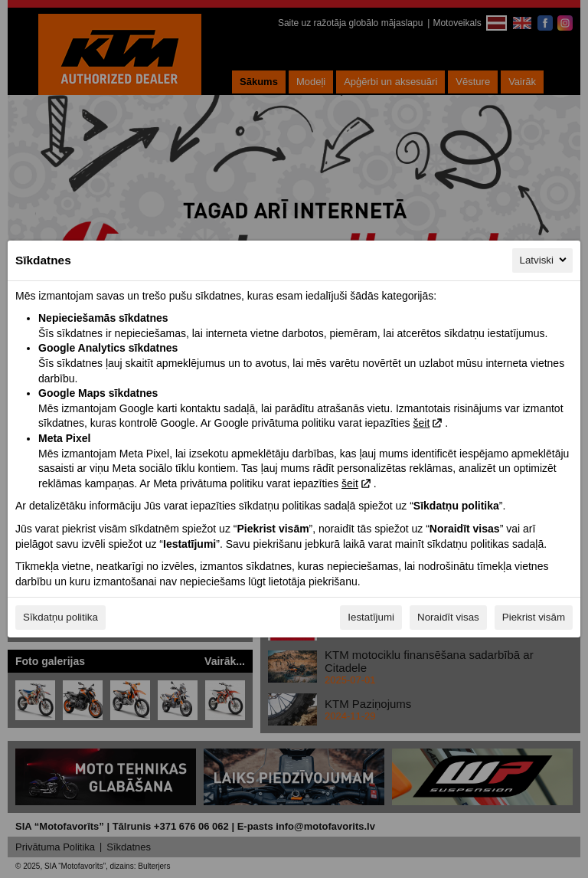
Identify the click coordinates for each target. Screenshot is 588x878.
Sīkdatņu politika (60, 617)
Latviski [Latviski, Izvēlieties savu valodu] (544, 260)
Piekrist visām (534, 617)
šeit (421, 423)
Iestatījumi (371, 617)
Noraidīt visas (448, 617)
